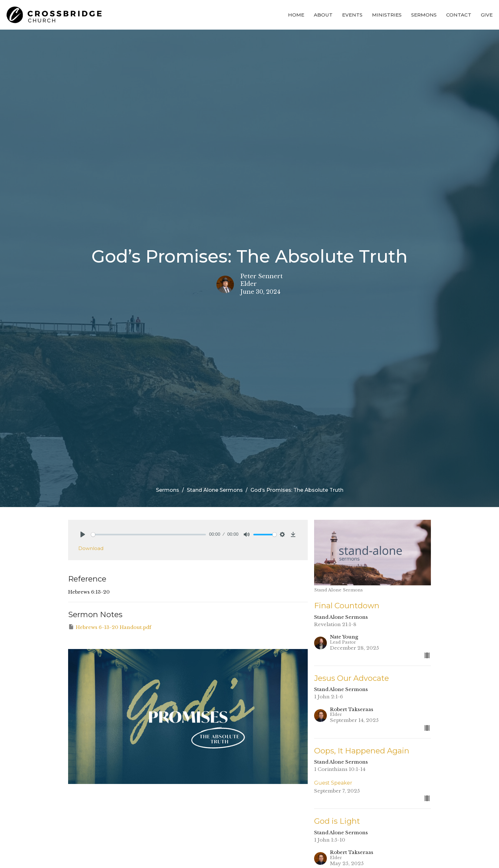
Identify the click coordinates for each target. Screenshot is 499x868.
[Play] (83, 534)
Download (91, 548)
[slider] (148, 535)
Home (296, 15)
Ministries (387, 15)
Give (487, 15)
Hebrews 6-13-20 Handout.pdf (110, 627)
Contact (459, 15)
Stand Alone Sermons (215, 490)
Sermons (424, 15)
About (323, 15)
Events (352, 15)
